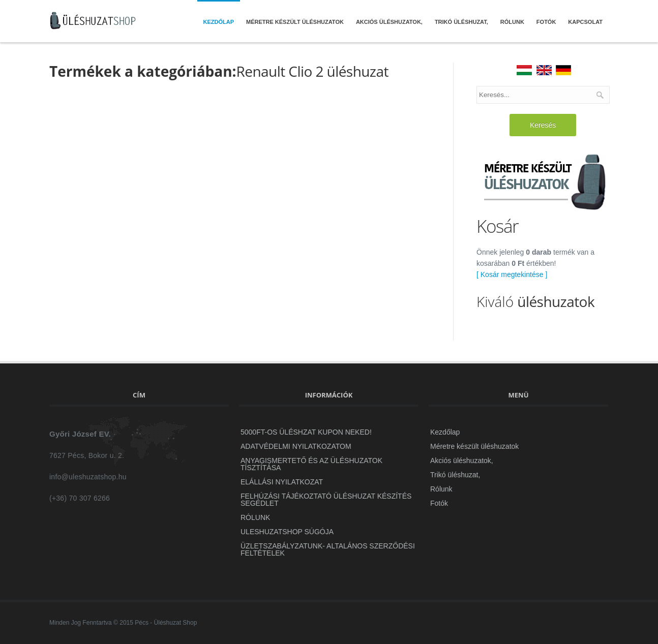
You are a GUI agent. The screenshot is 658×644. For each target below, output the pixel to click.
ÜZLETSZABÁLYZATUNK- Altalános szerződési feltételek (328, 549)
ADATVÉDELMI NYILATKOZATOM (296, 446)
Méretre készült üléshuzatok (295, 22)
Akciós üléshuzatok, (389, 22)
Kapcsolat (585, 22)
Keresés (543, 125)
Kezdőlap (219, 22)
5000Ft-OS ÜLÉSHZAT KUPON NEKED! (306, 432)
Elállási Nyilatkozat (282, 482)
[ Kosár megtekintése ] (512, 274)
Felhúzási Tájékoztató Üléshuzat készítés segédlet (326, 500)
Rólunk (512, 22)
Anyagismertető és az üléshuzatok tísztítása (311, 464)
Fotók (546, 22)
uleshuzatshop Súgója (287, 532)
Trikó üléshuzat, (461, 22)
